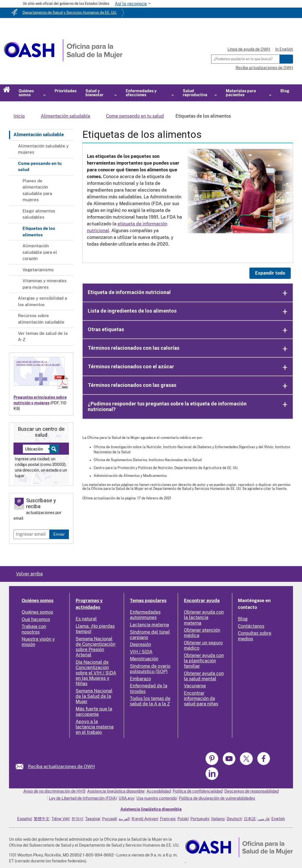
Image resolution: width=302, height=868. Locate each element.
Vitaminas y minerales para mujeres (45, 284)
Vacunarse (195, 686)
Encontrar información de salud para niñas (201, 698)
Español (24, 819)
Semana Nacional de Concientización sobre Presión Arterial (95, 647)
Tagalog (93, 819)
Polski (183, 819)
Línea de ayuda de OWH (249, 49)
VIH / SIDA (141, 652)
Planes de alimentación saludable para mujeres (37, 190)
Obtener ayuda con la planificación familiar (204, 661)
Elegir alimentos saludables (39, 214)
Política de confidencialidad (198, 791)
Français (168, 819)
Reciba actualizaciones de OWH (264, 68)
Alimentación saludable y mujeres (43, 149)
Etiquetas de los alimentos (39, 232)
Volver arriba (29, 574)
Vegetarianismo (38, 270)
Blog (285, 91)
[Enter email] (31, 534)
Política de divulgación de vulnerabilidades (217, 798)
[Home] (63, 60)
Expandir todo (270, 273)
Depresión (140, 644)
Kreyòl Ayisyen (145, 819)
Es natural (86, 619)
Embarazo (140, 679)
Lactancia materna (149, 625)
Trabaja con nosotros (34, 629)
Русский (109, 819)
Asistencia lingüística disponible (116, 791)
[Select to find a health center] (53, 449)
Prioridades (66, 91)
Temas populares (148, 601)
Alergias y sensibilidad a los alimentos (42, 301)
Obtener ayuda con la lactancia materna (204, 617)
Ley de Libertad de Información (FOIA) (83, 798)
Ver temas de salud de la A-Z (43, 337)
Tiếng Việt (60, 819)
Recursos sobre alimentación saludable (41, 319)
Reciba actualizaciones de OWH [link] (61, 767)
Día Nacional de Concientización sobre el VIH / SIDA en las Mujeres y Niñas (96, 673)
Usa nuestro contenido (157, 798)
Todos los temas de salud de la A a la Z (150, 701)
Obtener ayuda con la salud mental (204, 676)
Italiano (218, 819)
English (278, 819)
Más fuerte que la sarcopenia (94, 712)
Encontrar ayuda (202, 601)
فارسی (263, 819)
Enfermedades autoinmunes (145, 615)
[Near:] (38, 449)
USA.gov (127, 798)
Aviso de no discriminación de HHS (54, 791)
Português (200, 819)
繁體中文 (42, 819)
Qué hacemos (36, 619)
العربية (124, 819)
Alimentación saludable (39, 135)
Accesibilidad (159, 791)
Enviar (59, 534)
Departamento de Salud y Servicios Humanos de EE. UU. (70, 13)
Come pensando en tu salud (40, 167)
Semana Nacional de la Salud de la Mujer (94, 696)
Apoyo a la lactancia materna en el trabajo (95, 727)
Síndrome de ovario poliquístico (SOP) (150, 669)
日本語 (250, 819)
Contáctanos (251, 626)
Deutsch (234, 819)
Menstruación (144, 659)
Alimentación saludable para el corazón (40, 252)
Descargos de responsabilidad (252, 791)
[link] (22, 767)
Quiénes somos (38, 601)
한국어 (77, 819)
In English (284, 49)
